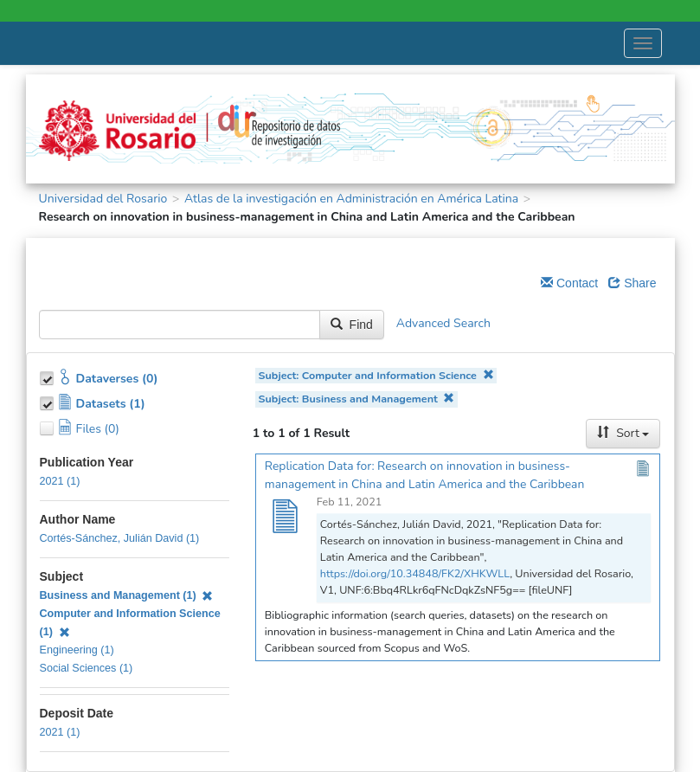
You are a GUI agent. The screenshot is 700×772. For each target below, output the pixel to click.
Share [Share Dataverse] (632, 283)
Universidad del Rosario (103, 199)
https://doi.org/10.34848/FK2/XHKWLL (415, 573)
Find (352, 325)
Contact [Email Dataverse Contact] (569, 283)
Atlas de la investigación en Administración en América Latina (351, 199)
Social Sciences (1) (87, 668)
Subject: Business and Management (357, 399)
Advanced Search (443, 323)
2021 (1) (60, 481)
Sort (623, 433)
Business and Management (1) (127, 595)
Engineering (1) (77, 650)
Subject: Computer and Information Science (376, 375)
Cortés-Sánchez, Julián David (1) (120, 538)
